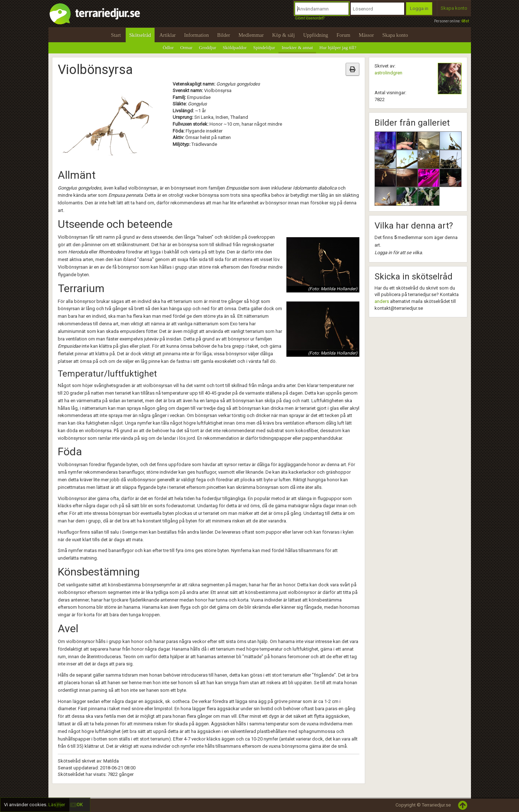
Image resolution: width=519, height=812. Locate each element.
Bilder (224, 35)
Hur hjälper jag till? (338, 47)
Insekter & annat (297, 47)
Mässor (366, 35)
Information (196, 35)
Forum (343, 35)
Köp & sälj (283, 35)
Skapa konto (454, 8)
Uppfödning (315, 35)
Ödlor (168, 47)
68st (465, 21)
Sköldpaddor (235, 47)
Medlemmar (251, 35)
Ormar (186, 47)
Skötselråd (140, 35)
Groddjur (208, 47)
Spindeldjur (264, 47)
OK (80, 805)
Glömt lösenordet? (310, 18)
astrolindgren (388, 73)
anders (382, 301)
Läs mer (57, 805)
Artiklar (167, 35)
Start (116, 35)
